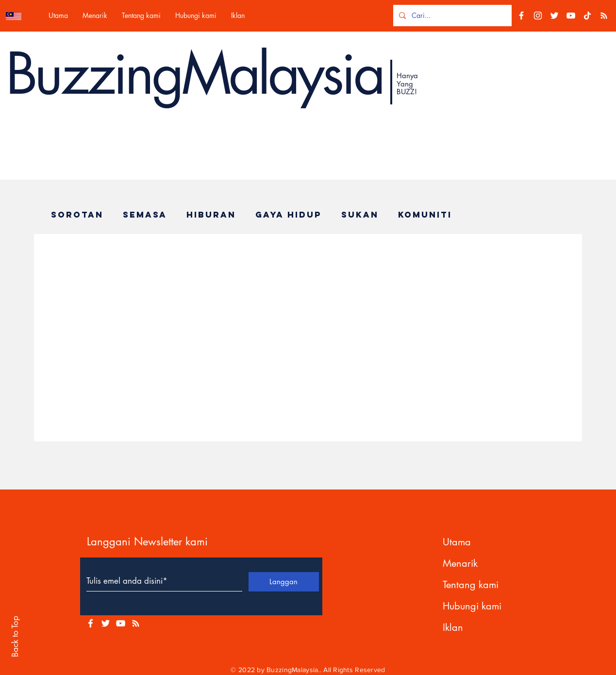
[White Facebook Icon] (91, 623)
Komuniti (425, 215)
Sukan (360, 215)
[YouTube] (571, 16)
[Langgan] (284, 582)
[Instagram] (538, 16)
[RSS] (604, 16)
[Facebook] (521, 16)
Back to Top (15, 636)
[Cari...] (451, 16)
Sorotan (77, 215)
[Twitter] (554, 16)
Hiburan (211, 215)
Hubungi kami (472, 606)
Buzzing (94, 74)
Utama (457, 542)
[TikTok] (587, 16)
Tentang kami (471, 585)
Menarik (460, 563)
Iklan (453, 627)
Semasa (145, 215)
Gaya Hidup (289, 215)
